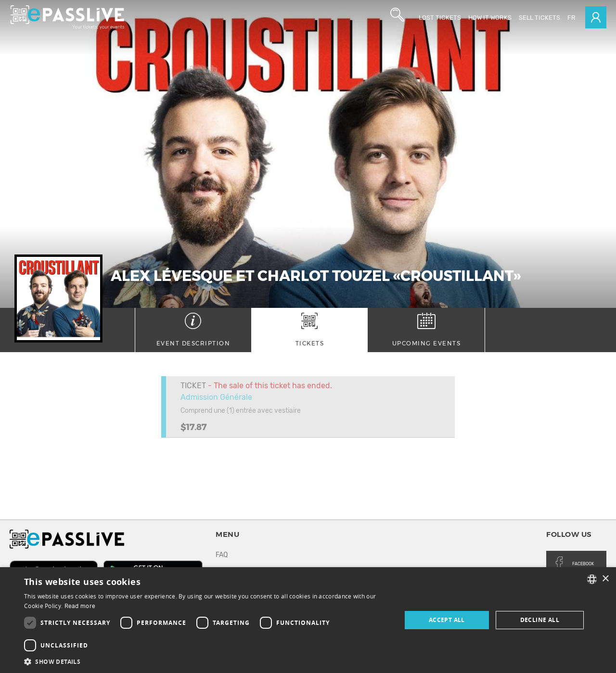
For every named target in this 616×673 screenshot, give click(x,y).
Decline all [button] (540, 620)
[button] (207, 661)
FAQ (222, 555)
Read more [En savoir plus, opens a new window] (80, 606)
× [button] (605, 579)
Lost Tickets (440, 18)
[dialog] (308, 620)
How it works (490, 18)
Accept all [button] (447, 620)
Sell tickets (539, 18)
